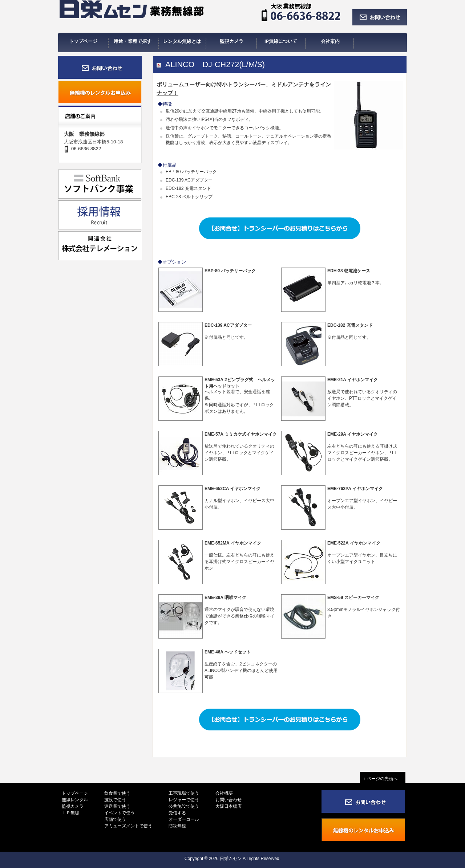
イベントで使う (120, 813)
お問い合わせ (229, 800)
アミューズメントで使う (128, 826)
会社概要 (224, 793)
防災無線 (177, 826)
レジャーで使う (184, 800)
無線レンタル (75, 800)
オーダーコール (184, 819)
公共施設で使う (184, 806)
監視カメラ (73, 806)
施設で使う (115, 800)
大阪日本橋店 (229, 806)
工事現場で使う (184, 793)
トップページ (75, 793)
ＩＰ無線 (70, 813)
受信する (177, 813)
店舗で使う (115, 819)
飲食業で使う (117, 793)
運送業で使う (117, 806)
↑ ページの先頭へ (383, 779)
